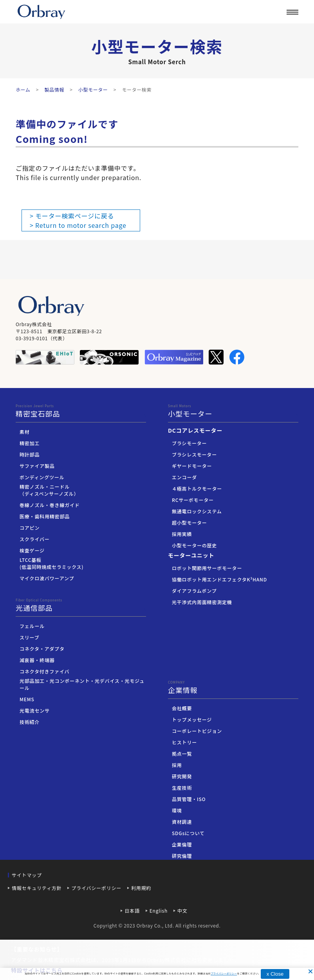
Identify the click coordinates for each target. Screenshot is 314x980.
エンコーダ (184, 477)
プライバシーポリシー (96, 888)
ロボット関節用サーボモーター (207, 568)
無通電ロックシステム (197, 511)
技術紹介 (30, 722)
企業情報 (229, 34)
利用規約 (141, 888)
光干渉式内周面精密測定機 (202, 602)
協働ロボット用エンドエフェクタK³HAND (219, 579)
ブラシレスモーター (194, 454)
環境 (177, 810)
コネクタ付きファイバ (44, 671)
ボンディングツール (42, 477)
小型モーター (233, 411)
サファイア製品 (37, 466)
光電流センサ (35, 710)
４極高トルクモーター (197, 488)
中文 (182, 911)
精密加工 (30, 443)
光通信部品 (81, 605)
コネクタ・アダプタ (42, 649)
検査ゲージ (32, 550)
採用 (177, 765)
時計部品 (30, 454)
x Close (275, 974)
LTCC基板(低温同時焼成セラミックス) (51, 563)
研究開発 (182, 776)
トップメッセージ (192, 719)
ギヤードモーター (192, 466)
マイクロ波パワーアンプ (47, 578)
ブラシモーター (189, 443)
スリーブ (29, 637)
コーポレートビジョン (197, 731)
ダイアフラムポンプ (194, 591)
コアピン (30, 528)
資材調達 (182, 822)
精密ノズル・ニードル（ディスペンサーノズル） (49, 490)
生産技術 (182, 788)
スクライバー (35, 539)
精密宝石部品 (81, 411)
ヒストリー (184, 742)
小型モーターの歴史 (194, 545)
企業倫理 (182, 844)
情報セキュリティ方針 (37, 888)
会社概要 (182, 708)
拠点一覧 (182, 753)
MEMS (27, 699)
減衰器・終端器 (37, 660)
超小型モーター (189, 522)
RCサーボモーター (193, 500)
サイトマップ (27, 875)
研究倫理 (182, 856)
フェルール (32, 626)
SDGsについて (188, 833)
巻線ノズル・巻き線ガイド (50, 505)
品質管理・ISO (189, 799)
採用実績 (182, 534)
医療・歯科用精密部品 (45, 516)
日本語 (132, 911)
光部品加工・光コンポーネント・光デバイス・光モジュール (82, 684)
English (159, 911)
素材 (25, 432)
